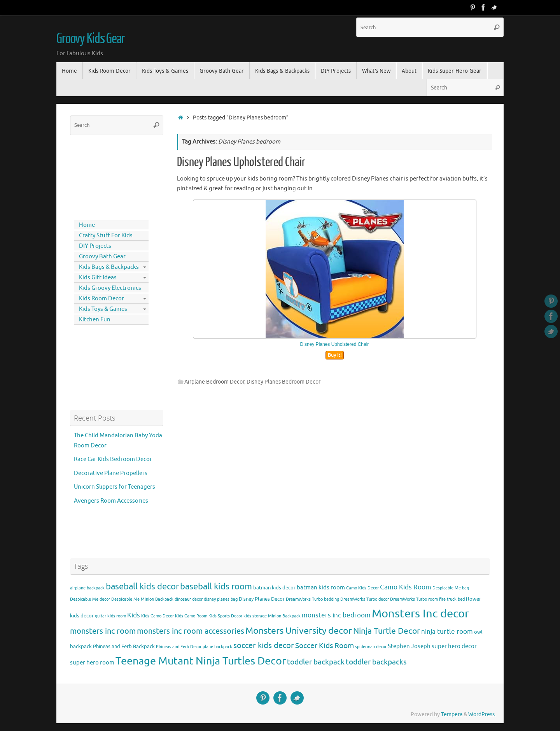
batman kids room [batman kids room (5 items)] (321, 587)
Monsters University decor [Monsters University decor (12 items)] (299, 631)
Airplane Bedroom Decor (214, 382)
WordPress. (482, 714)
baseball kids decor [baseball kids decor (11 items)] (142, 586)
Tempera (452, 714)
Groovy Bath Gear (102, 257)
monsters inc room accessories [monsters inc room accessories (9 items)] (191, 631)
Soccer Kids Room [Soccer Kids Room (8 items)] (325, 646)
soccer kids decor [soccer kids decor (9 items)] (264, 645)
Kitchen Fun (95, 320)
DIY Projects (95, 246)
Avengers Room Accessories (111, 501)
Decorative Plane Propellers (111, 473)
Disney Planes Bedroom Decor (283, 382)
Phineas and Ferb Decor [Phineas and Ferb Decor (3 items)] (179, 647)
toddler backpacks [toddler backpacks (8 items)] (376, 662)
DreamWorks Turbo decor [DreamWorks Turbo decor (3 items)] (365, 599)
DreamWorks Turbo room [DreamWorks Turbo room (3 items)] (414, 599)
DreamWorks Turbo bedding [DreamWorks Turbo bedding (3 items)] (312, 599)
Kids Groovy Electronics (110, 288)
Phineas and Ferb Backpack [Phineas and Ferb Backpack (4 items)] (124, 646)
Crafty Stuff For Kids (106, 236)
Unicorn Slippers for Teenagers (115, 487)
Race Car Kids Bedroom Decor (113, 459)
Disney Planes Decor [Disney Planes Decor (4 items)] (262, 599)
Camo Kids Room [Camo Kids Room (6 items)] (406, 587)
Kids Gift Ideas (98, 278)
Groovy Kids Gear (91, 39)
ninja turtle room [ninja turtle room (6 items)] (447, 632)
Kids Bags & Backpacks (109, 267)
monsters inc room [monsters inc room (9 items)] (103, 631)
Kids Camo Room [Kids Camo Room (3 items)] (191, 616)
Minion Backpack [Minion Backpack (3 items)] (284, 616)
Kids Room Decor (101, 299)
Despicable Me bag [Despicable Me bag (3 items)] (451, 588)
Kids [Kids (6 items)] (134, 615)
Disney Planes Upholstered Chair (241, 162)
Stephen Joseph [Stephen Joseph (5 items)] (409, 646)
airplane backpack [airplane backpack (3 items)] (87, 588)
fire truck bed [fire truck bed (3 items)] (452, 599)
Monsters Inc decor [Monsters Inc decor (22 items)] (420, 614)
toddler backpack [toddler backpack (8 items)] (316, 662)
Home (87, 225)
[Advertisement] (105, 176)
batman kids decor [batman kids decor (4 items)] (274, 588)
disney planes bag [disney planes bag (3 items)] (221, 599)
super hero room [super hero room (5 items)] (92, 663)
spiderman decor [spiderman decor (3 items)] (371, 647)
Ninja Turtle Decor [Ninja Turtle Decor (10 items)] (387, 631)
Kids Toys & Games (103, 309)
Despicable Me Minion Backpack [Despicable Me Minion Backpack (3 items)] (142, 599)
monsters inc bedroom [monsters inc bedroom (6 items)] (336, 615)
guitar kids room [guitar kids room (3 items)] (110, 616)
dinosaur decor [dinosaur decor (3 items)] (189, 599)
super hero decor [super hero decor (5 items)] (454, 646)
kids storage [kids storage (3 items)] (255, 616)
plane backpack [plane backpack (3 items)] (217, 647)
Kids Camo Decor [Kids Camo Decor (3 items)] (157, 616)
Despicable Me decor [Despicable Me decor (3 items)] (90, 599)
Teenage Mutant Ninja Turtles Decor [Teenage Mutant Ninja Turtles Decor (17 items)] (201, 661)
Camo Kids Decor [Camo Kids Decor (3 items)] (362, 588)
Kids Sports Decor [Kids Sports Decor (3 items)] (225, 616)
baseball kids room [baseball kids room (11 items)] (216, 586)
